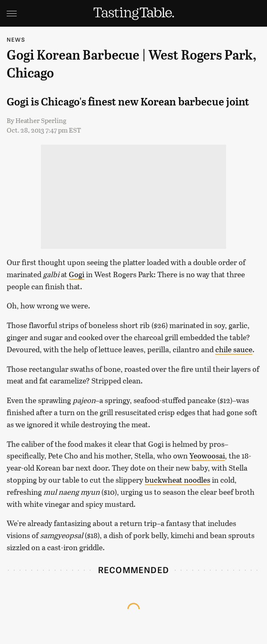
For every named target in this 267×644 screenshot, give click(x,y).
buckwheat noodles (178, 480)
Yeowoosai (207, 456)
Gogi (77, 274)
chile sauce (234, 349)
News (16, 39)
